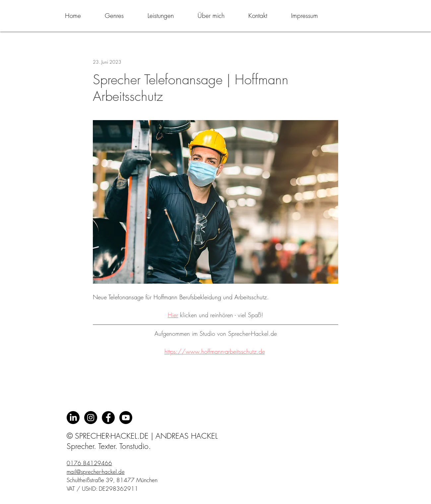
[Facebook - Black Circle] (108, 418)
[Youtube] (126, 418)
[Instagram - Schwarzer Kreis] (91, 418)
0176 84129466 (89, 463)
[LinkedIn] (73, 418)
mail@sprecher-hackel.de (96, 472)
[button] (114, 16)
